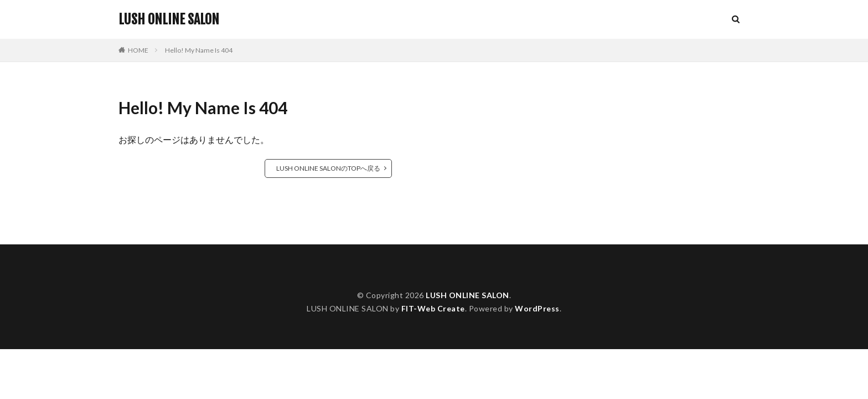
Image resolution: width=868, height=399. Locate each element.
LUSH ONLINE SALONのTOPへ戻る (328, 168)
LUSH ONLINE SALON (169, 19)
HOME (138, 50)
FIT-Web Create (433, 308)
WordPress (537, 308)
